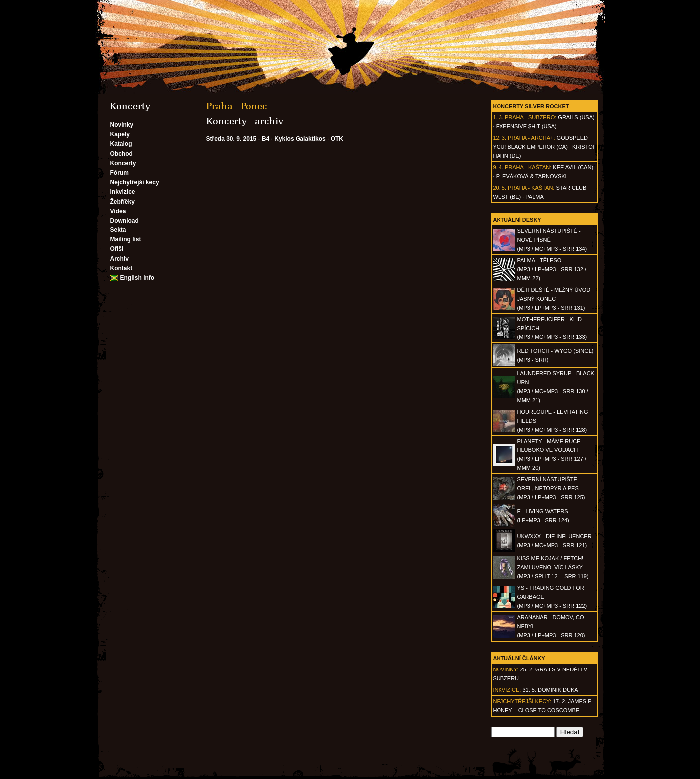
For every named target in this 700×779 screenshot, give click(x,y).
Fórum (120, 173)
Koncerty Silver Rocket (531, 106)
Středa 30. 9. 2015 (232, 139)
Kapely (120, 134)
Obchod (122, 154)
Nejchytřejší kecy (135, 182)
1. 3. (498, 117)
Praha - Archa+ (531, 138)
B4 (265, 139)
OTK (337, 139)
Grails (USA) (576, 117)
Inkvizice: (507, 690)
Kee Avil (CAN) (573, 167)
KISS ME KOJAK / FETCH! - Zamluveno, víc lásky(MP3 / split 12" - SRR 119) (553, 567)
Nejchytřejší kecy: (522, 701)
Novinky (122, 125)
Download (125, 221)
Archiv (120, 259)
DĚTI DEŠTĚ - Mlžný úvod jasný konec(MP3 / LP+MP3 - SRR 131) (554, 299)
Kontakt (122, 268)
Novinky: (506, 669)
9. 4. (498, 167)
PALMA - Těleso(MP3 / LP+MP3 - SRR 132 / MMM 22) (552, 269)
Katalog (121, 144)
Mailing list (126, 239)
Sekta (118, 230)
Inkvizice (123, 192)
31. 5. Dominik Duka (550, 690)
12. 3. (500, 138)
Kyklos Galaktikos (300, 139)
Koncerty (123, 163)
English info (138, 278)
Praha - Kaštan (527, 167)
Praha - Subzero (530, 117)
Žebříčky (123, 202)
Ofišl (117, 249)
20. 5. (500, 188)
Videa (118, 211)
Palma (534, 197)
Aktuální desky (517, 220)
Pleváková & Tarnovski (531, 176)
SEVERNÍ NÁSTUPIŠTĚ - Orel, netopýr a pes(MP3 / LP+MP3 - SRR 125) (551, 488)
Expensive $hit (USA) (526, 126)
